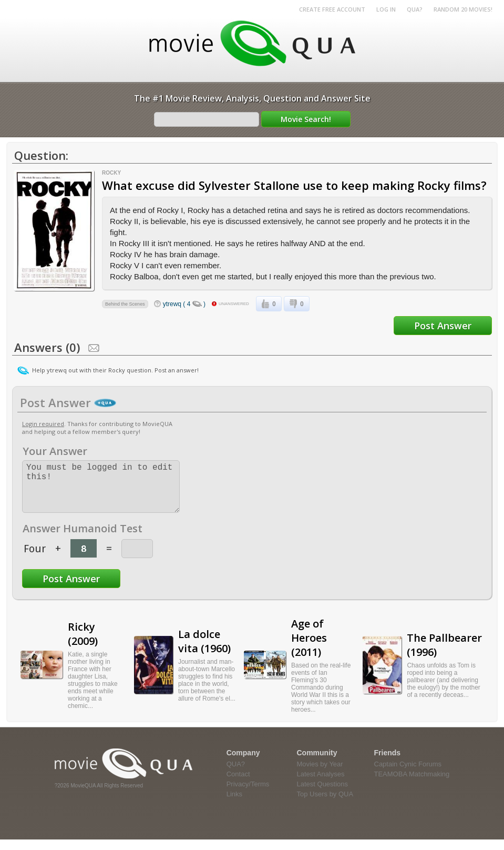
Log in (386, 9)
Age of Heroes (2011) (309, 648)
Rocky (111, 173)
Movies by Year (320, 775)
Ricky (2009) (83, 644)
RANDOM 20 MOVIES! (463, 9)
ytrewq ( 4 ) (184, 304)
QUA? (415, 9)
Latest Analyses (321, 785)
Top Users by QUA (325, 805)
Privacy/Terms (248, 795)
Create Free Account (332, 9)
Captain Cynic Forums (408, 775)
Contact (238, 785)
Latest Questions (323, 795)
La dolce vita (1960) (204, 652)
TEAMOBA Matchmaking (412, 785)
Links (234, 805)
